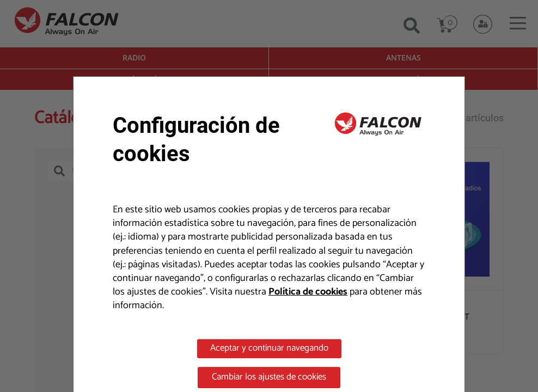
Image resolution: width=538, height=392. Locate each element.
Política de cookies (308, 292)
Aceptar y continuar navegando (269, 348)
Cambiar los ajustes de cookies (269, 377)
